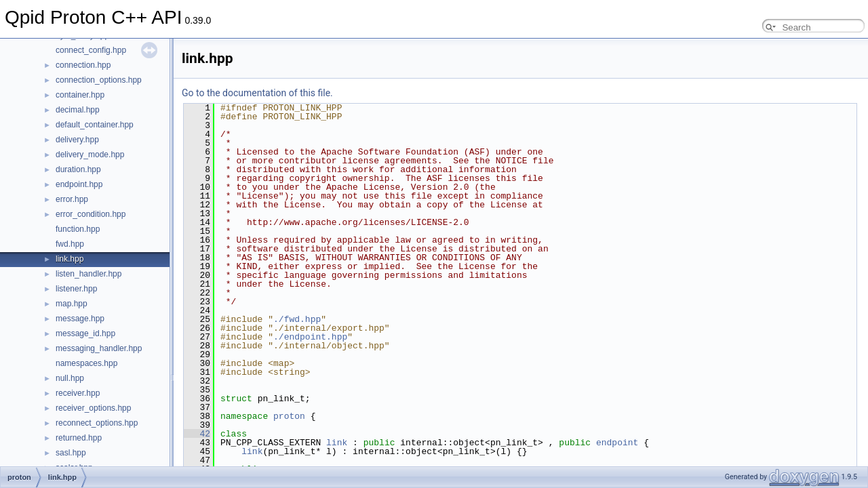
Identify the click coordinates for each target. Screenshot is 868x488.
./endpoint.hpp (310, 337)
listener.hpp (76, 289)
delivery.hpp (77, 140)
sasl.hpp (71, 453)
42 (197, 434)
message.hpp (80, 319)
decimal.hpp (78, 110)
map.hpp (72, 304)
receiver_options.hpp (93, 408)
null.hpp (70, 378)
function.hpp (78, 229)
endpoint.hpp (79, 184)
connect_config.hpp (91, 50)
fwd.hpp (70, 244)
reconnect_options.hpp (97, 423)
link (337, 443)
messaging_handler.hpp (99, 348)
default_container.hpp (95, 125)
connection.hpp (83, 65)
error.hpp (72, 199)
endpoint (617, 443)
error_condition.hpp (91, 214)
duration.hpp (78, 169)
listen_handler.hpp (88, 274)
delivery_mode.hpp (90, 155)
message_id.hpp (85, 333)
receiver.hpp (78, 393)
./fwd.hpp (297, 319)
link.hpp (70, 259)
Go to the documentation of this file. (257, 93)
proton (289, 416)
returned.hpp (79, 438)
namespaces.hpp (86, 363)
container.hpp (80, 95)
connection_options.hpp (99, 80)
